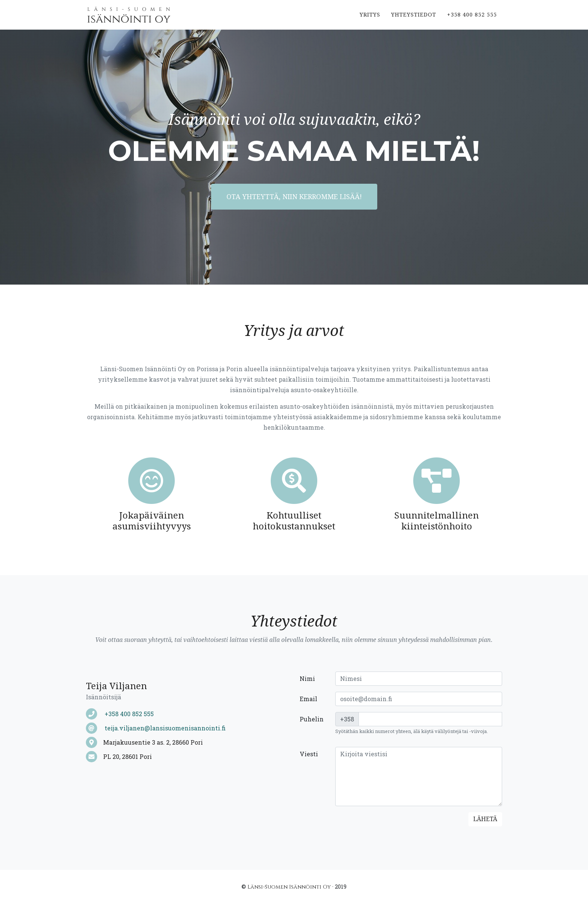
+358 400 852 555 (472, 20)
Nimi (307, 678)
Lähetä (485, 819)
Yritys (370, 20)
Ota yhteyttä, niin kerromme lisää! (294, 197)
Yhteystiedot (414, 20)
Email (308, 699)
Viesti (309, 754)
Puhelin (312, 719)
